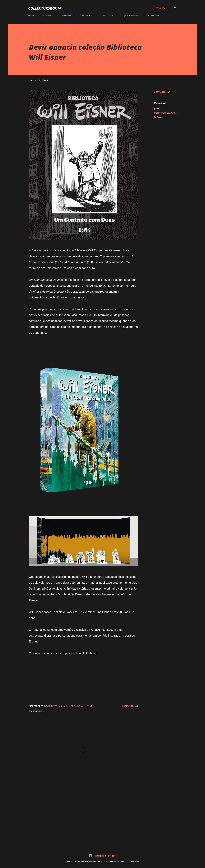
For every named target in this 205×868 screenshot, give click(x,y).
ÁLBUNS (47, 16)
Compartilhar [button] (162, 92)
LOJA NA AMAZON (131, 16)
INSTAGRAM (88, 16)
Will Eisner (159, 117)
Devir (157, 109)
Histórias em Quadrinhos (166, 113)
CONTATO (153, 16)
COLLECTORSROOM (45, 8)
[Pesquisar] (161, 8)
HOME (31, 16)
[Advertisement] (79, 809)
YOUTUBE (108, 16)
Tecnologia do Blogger (103, 856)
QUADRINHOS (67, 16)
